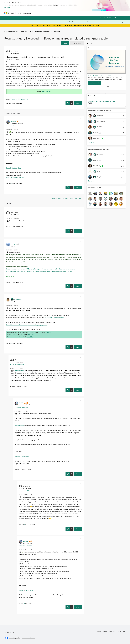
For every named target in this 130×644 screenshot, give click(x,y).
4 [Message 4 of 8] (20, 470)
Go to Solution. (47, 91)
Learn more (95, 25)
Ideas (51, 13)
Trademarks (122, 632)
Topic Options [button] (76, 43)
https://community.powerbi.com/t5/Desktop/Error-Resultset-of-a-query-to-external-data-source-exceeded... (39, 271)
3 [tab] (106, 87)
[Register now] (95, 83)
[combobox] (103, 22)
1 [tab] (104, 87)
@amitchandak (19, 371)
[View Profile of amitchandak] (18, 299)
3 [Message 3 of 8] (16, 386)
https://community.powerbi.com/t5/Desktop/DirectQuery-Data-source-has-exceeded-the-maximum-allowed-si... (41, 269)
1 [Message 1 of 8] (12, 103)
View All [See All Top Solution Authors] (91, 142)
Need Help (15, 99)
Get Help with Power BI (40, 32)
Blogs (67, 13)
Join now (7, 7)
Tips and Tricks (24, 99)
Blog (19, 168)
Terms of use (113, 632)
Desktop (56, 32)
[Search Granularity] (73, 22)
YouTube (48, 332)
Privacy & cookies (102, 632)
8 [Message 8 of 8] (12, 227)
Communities (59, 13)
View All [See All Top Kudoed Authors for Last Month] (91, 181)
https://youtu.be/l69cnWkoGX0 (55, 318)
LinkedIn (9, 168)
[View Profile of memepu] (13, 244)
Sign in (109, 18)
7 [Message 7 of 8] (12, 282)
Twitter (15, 168)
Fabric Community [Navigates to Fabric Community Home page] (24, 13)
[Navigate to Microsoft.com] (9, 13)
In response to (13, 126)
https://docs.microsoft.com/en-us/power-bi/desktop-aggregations (27, 325)
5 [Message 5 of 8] (24, 524)
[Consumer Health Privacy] (28, 638)
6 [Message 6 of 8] (12, 183)
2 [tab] (105, 87)
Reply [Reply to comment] (78, 188)
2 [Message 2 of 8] (12, 343)
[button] (65, 43)
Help (115, 18)
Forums (35, 13)
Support (82, 13)
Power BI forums (11, 32)
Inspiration (43, 13)
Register (102, 18)
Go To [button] (121, 18)
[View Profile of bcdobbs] (13, 121)
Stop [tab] (108, 87)
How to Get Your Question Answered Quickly (102, 101)
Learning (74, 13)
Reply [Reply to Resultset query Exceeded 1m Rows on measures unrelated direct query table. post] (78, 103)
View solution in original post (15, 177)
